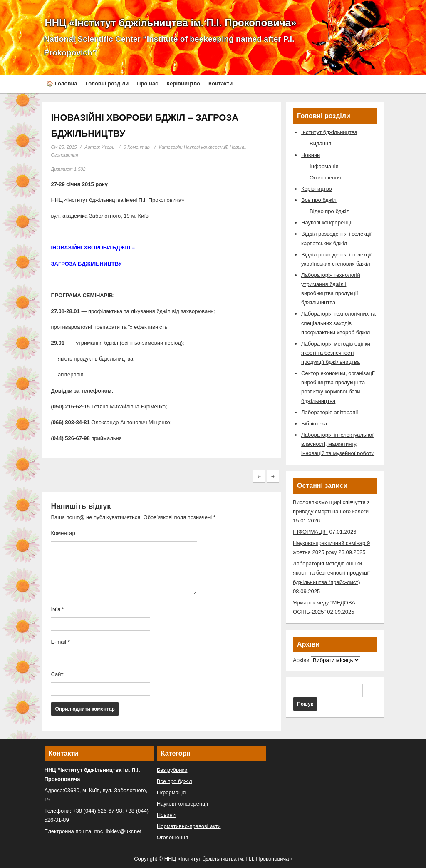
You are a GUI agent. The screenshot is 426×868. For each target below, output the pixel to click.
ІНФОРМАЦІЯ (310, 532)
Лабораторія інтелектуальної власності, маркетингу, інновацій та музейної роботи (338, 444)
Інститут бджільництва (329, 132)
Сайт (57, 674)
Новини (238, 147)
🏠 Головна (62, 83)
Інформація (324, 166)
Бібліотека (314, 424)
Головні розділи (107, 83)
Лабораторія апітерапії (330, 412)
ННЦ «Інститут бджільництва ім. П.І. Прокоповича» (170, 23)
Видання (320, 143)
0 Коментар (137, 147)
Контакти (220, 83)
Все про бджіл (319, 200)
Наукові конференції (206, 147)
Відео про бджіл (329, 211)
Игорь (108, 147)
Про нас (147, 83)
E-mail (60, 642)
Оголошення (64, 155)
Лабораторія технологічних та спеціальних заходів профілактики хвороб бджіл (338, 323)
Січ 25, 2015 (64, 147)
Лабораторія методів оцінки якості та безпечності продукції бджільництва (336, 353)
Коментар (63, 533)
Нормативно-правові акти (189, 826)
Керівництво (183, 83)
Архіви (301, 660)
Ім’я (57, 609)
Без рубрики (172, 770)
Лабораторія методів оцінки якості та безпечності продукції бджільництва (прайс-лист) (331, 573)
